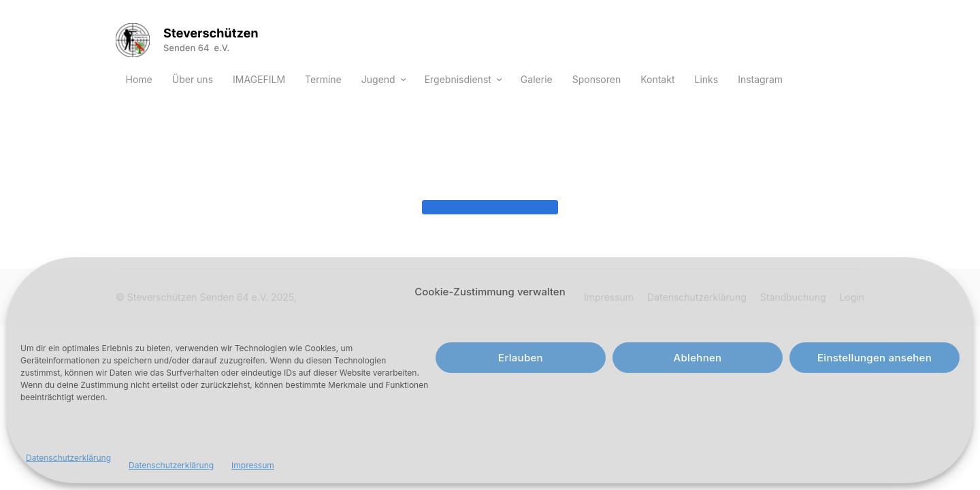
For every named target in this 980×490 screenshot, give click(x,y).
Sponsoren (597, 79)
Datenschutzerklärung (68, 458)
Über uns (193, 79)
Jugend (378, 79)
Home (139, 79)
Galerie (537, 79)
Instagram (760, 79)
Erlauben (521, 358)
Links (706, 79)
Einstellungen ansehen (875, 358)
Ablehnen (698, 358)
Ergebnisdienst (458, 79)
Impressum (253, 465)
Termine (323, 79)
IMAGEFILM (259, 79)
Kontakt (657, 79)
